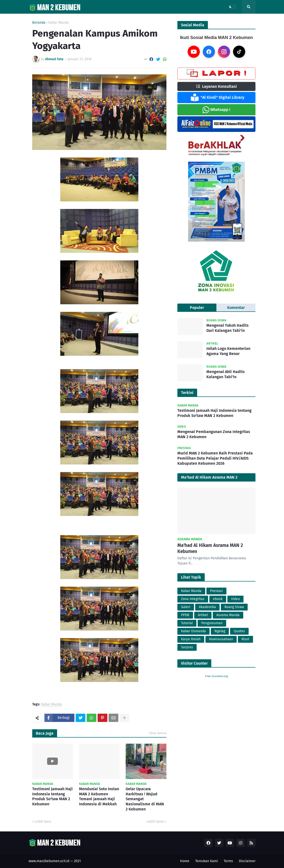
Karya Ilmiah (191, 639)
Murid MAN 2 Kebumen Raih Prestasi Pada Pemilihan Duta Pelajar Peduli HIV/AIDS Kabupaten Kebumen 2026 (215, 458)
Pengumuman (212, 623)
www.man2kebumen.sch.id (49, 861)
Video (235, 599)
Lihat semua (158, 733)
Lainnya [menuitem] (193, 19)
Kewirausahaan (221, 639)
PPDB (185, 615)
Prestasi (216, 591)
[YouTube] (194, 52)
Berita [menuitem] (73, 19)
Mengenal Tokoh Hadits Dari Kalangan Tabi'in (228, 328)
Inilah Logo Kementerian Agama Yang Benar (228, 351)
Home (185, 861)
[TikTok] (239, 52)
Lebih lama (155, 822)
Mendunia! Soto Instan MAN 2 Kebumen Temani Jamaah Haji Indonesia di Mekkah (99, 796)
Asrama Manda (228, 615)
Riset (245, 639)
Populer (197, 308)
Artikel (203, 615)
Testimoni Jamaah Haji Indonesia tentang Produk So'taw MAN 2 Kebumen (52, 796)
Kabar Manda (51, 705)
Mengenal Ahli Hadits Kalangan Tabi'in (226, 374)
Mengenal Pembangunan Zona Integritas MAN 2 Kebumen (214, 434)
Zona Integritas (193, 599)
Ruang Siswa (234, 607)
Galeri (186, 607)
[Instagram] (224, 52)
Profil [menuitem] (53, 19)
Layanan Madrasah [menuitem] (121, 19)
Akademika (207, 607)
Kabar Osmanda (193, 631)
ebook (218, 599)
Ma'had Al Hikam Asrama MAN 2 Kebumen (210, 548)
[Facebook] (209, 52)
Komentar (236, 308)
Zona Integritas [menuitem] (162, 19)
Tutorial (187, 623)
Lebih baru (43, 822)
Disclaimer (247, 861)
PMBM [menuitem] (93, 19)
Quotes (239, 631)
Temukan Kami (207, 861)
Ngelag (220, 631)
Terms (228, 861)
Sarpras (187, 647)
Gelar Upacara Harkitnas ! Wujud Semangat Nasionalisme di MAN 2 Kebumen (145, 799)
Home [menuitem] (36, 19)
